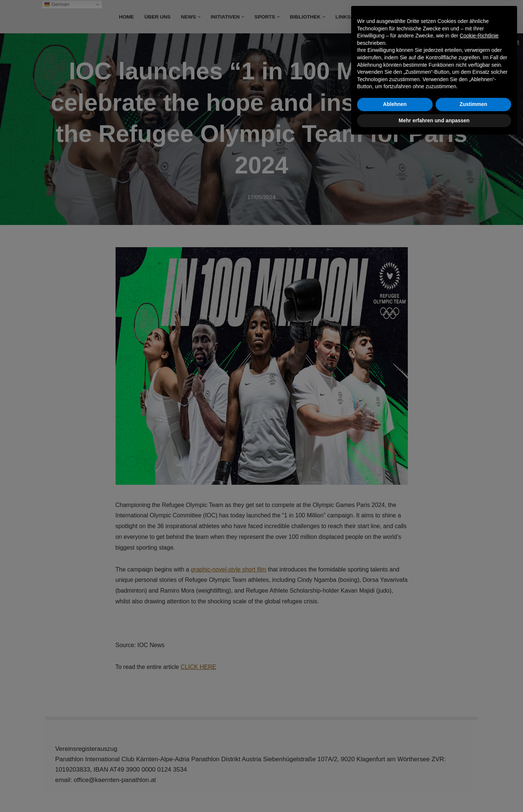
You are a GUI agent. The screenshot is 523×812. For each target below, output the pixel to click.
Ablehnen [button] (395, 776)
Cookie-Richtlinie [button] (479, 707)
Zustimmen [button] (474, 776)
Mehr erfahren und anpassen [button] (434, 792)
